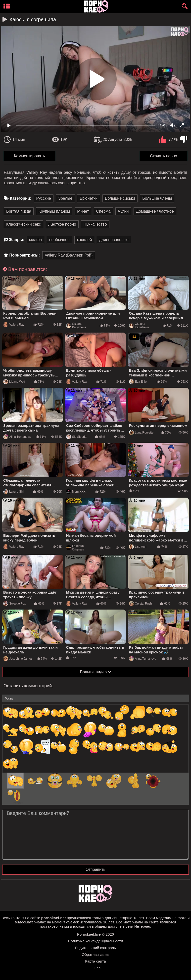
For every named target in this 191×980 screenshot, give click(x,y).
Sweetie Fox (14, 604)
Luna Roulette (141, 433)
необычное (59, 240)
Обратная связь (96, 954)
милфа (35, 240)
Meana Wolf (14, 382)
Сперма (103, 211)
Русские (44, 198)
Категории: (21, 198)
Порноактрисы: (24, 255)
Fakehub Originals (75, 548)
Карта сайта (95, 961)
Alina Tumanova (17, 437)
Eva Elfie (138, 382)
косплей (84, 240)
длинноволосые (114, 240)
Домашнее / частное (155, 211)
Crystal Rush (140, 604)
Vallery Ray (14, 325)
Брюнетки (89, 198)
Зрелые (65, 198)
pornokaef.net (53, 918)
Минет (83, 211)
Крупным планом (54, 211)
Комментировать (29, 156)
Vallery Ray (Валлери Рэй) (69, 255)
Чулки (123, 211)
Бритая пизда (19, 211)
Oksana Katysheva (76, 326)
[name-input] (95, 698)
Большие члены (157, 198)
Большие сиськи (120, 198)
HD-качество (95, 224)
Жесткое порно (62, 224)
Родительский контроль (95, 948)
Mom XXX (76, 492)
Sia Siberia (76, 437)
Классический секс (24, 224)
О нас (95, 968)
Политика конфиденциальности (95, 941)
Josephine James (18, 659)
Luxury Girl (13, 492)
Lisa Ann (138, 547)
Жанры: (16, 240)
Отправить (95, 869)
